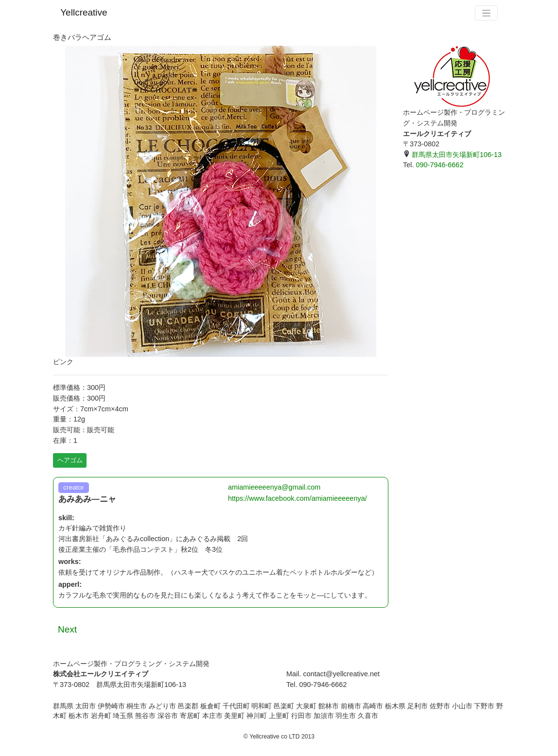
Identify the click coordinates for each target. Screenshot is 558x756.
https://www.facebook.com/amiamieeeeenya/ (297, 498)
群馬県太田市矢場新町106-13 (452, 155)
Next (67, 629)
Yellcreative (84, 12)
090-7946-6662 (439, 165)
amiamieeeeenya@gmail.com (274, 487)
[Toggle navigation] (486, 13)
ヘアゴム (70, 460)
